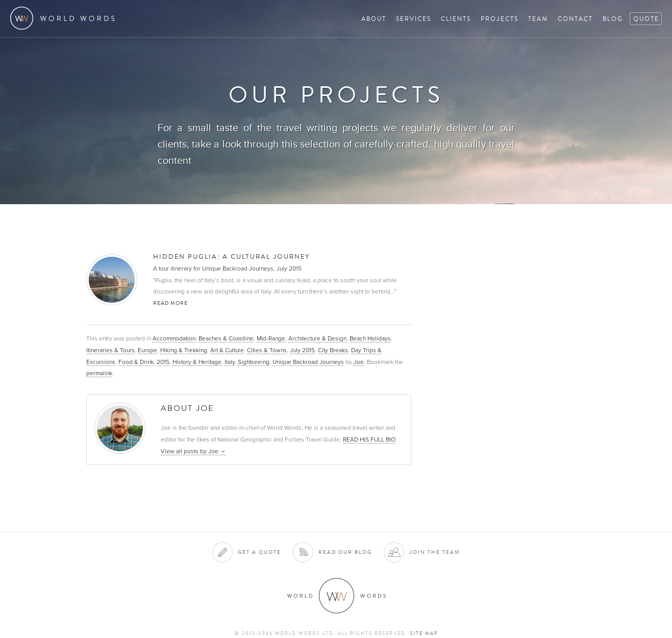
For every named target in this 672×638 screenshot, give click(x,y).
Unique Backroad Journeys (308, 362)
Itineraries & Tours (110, 350)
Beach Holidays (370, 338)
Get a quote (259, 552)
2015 (163, 362)
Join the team (435, 552)
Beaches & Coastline (226, 338)
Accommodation (174, 338)
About (374, 19)
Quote (646, 19)
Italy (230, 362)
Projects (500, 19)
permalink (99, 373)
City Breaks (333, 350)
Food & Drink (136, 362)
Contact (575, 19)
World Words (65, 18)
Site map (424, 633)
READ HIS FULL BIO (369, 439)
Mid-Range (271, 338)
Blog (613, 19)
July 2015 (302, 350)
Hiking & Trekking (184, 350)
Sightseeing (254, 362)
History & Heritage (197, 362)
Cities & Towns (267, 350)
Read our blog (345, 552)
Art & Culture (227, 350)
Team (538, 19)
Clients (456, 19)
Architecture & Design (317, 338)
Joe (359, 362)
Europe (147, 350)
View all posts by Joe (193, 451)
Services (414, 19)
